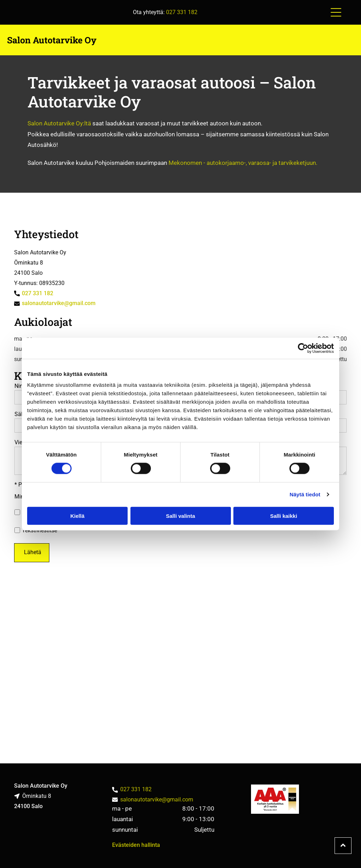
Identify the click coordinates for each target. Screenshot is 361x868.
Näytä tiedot (305, 494)
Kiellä (77, 516)
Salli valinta (181, 516)
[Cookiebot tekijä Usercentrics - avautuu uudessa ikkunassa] (303, 348)
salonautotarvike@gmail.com (59, 303)
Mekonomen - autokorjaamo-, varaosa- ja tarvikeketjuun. (243, 163)
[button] (336, 12)
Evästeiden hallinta (136, 845)
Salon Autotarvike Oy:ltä (59, 123)
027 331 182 (182, 12)
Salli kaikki (284, 516)
